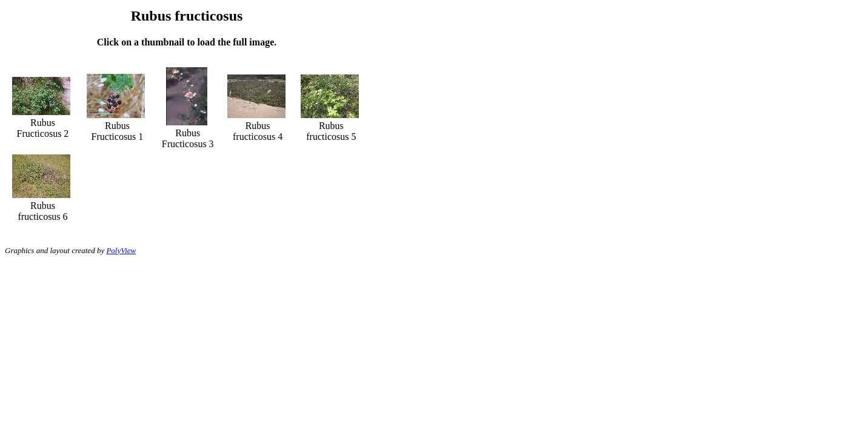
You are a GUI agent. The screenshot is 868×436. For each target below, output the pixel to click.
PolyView (121, 250)
